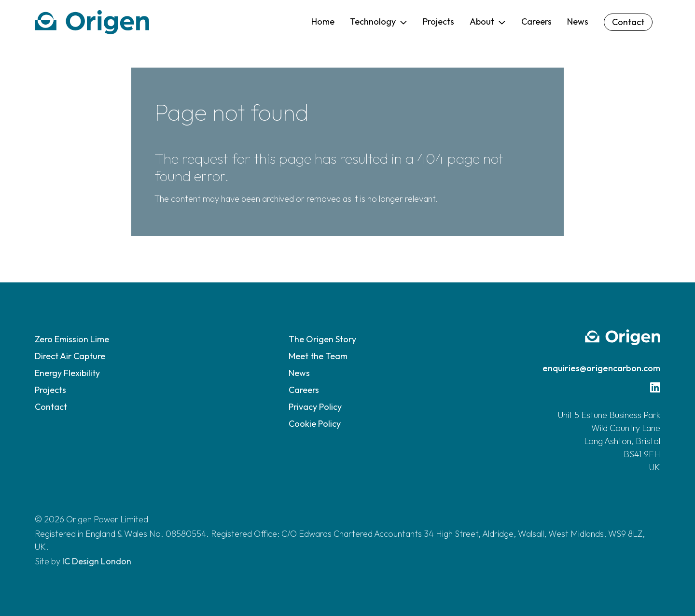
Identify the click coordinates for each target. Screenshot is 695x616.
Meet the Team (318, 356)
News (299, 373)
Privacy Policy (315, 407)
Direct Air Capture (70, 356)
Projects (50, 390)
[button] (379, 22)
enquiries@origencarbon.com (601, 368)
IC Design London (97, 561)
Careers (304, 390)
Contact (51, 407)
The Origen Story (322, 339)
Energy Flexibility (67, 373)
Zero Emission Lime (72, 339)
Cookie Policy (315, 424)
